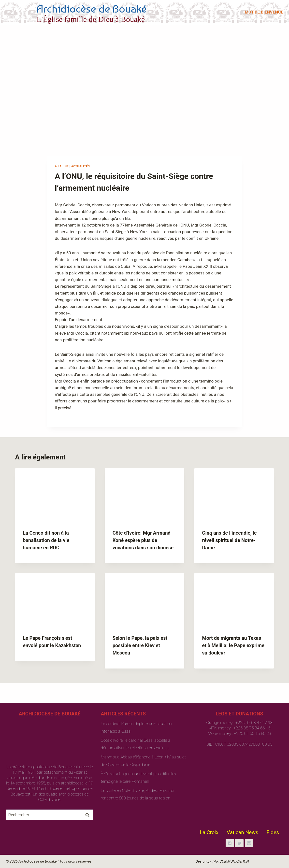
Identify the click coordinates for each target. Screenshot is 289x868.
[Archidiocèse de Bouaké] (77, 12)
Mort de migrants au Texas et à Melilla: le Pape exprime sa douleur (233, 645)
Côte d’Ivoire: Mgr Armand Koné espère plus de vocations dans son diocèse (143, 540)
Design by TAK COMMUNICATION (222, 861)
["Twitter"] (239, 843)
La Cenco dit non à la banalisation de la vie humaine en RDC (46, 540)
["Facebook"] (230, 843)
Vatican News (243, 832)
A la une (62, 166)
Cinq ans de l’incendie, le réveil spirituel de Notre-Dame (229, 540)
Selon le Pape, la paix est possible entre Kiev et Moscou (140, 645)
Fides (273, 832)
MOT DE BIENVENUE (264, 12)
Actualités (81, 166)
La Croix (209, 832)
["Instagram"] (249, 843)
